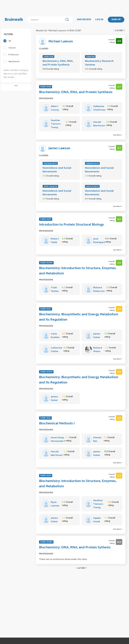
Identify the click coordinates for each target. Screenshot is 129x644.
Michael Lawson (61, 42)
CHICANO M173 (50, 163)
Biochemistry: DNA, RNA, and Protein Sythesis (75, 548)
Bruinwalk (14, 20)
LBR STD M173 (92, 186)
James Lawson (59, 148)
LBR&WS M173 (92, 163)
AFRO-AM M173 (50, 186)
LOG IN (99, 20)
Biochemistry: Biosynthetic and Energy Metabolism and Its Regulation (79, 317)
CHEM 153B (48, 57)
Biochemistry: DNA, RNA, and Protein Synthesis (58, 63)
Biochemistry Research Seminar (99, 63)
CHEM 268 (90, 57)
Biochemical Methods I (57, 424)
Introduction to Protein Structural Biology (71, 225)
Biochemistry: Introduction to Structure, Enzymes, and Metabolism (78, 271)
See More (118, 135)
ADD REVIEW (84, 20)
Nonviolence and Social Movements (57, 170)
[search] (47, 20)
